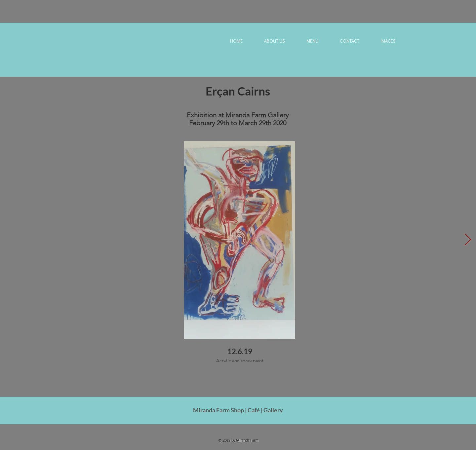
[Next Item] (468, 240)
